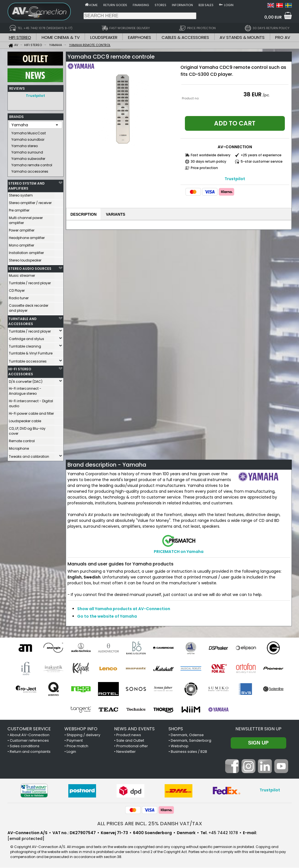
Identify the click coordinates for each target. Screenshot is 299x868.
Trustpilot (35, 96)
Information (182, 5)
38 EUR (252, 94)
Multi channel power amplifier (26, 219)
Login (229, 5)
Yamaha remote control (32, 164)
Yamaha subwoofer (28, 157)
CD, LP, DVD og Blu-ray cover (27, 430)
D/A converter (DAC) (26, 380)
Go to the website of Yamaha (107, 617)
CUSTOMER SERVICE (29, 729)
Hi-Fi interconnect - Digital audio (31, 402)
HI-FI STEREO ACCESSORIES (21, 370)
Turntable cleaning (25, 345)
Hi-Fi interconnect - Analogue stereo (25, 390)
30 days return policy (208, 161)
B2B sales (206, 5)
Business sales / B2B (189, 752)
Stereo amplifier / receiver (30, 201)
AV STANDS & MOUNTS (242, 37)
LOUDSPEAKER (104, 37)
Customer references (29, 741)
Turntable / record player (30, 282)
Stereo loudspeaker (25, 259)
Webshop (180, 746)
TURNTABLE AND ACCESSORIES (22, 320)
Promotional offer (132, 746)
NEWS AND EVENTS (134, 729)
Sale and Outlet (130, 741)
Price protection (204, 168)
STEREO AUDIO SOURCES (30, 267)
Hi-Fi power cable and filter (31, 412)
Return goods (115, 5)
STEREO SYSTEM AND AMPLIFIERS (27, 184)
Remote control (22, 440)
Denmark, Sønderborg (191, 741)
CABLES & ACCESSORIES (185, 37)
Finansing (141, 5)
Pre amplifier (19, 209)
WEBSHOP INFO (81, 729)
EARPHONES (140, 37)
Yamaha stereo (25, 144)
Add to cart (235, 123)
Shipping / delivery (83, 735)
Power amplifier (22, 229)
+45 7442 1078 (223, 833)
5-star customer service (262, 161)
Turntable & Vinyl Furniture (31, 352)
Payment (75, 741)
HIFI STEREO (20, 37)
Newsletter (126, 752)
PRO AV (283, 37)
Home (93, 5)
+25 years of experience (261, 155)
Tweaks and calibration (29, 455)
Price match (77, 746)
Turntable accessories (28, 360)
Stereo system (21, 194)
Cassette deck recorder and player (29, 307)
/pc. (266, 95)
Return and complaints (30, 752)
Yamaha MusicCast (29, 132)
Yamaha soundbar (28, 138)
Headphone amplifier (27, 236)
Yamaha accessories (30, 170)
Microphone (19, 447)
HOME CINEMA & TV (61, 37)
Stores (160, 5)
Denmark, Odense (187, 735)
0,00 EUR (273, 17)
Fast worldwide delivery (211, 155)
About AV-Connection (30, 735)
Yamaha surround (27, 151)
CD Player (17, 289)
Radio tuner (19, 297)
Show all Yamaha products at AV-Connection (124, 609)
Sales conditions (25, 746)
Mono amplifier (22, 244)
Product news (129, 735)
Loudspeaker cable (25, 420)
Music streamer (22, 274)
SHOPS (176, 729)
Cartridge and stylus (27, 337)
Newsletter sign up (258, 729)
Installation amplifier (26, 251)
